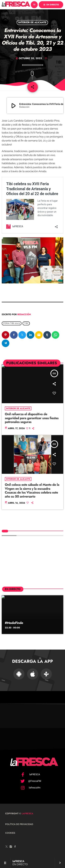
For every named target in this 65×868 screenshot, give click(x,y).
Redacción (24, 314)
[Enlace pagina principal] (16, 5)
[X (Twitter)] (7, 847)
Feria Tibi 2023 (12, 323)
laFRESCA (27, 813)
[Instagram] (11, 847)
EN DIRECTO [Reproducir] (51, 5)
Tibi (26, 323)
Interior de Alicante (32, 23)
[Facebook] (15, 847)
